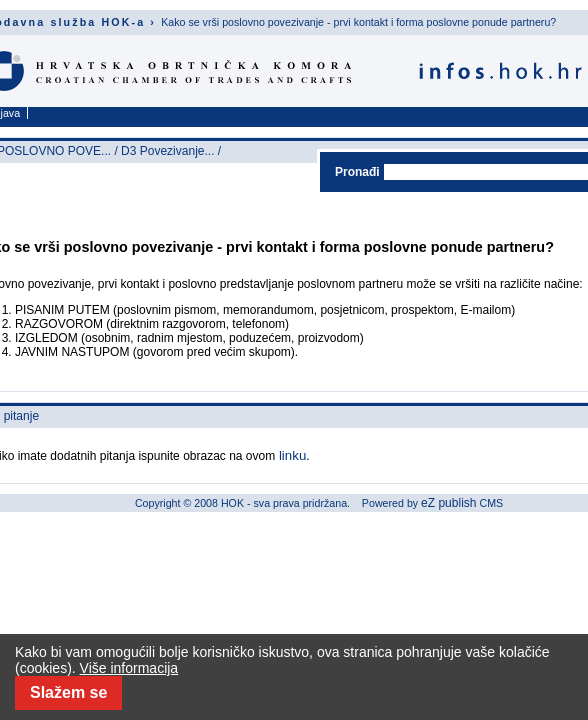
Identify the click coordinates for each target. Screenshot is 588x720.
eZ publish (448, 503)
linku (290, 455)
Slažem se (68, 692)
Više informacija (129, 668)
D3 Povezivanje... (167, 151)
